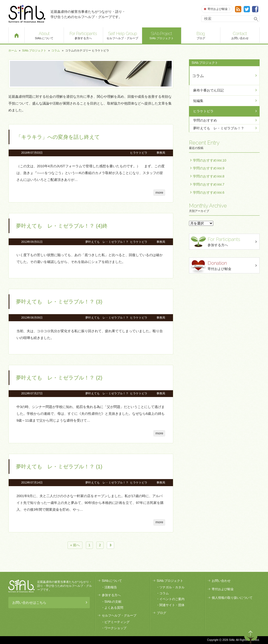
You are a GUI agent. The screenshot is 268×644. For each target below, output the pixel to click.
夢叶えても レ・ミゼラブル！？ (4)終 (62, 226)
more (159, 192)
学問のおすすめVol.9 (209, 168)
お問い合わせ (240, 35)
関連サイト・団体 (172, 605)
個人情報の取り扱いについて (232, 598)
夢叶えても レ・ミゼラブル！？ (107, 242)
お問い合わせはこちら (48, 603)
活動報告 (111, 587)
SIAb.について (44, 35)
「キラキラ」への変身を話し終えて (58, 137)
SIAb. (27, 14)
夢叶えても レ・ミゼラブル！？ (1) (59, 467)
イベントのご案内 (172, 599)
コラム (56, 50)
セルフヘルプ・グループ (123, 35)
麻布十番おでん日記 (208, 90)
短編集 (198, 101)
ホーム (13, 50)
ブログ (201, 35)
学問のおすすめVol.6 (209, 192)
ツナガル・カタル (172, 587)
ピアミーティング (117, 622)
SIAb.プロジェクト (162, 35)
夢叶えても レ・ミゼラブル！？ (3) (59, 302)
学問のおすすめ (205, 120)
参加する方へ (83, 35)
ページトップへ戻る (251, 636)
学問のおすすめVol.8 (209, 176)
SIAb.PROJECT (21, 586)
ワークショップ (115, 628)
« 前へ (75, 545)
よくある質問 (114, 608)
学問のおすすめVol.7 (209, 184)
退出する (236, 636)
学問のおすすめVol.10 (210, 160)
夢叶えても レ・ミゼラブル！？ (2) (59, 378)
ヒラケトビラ (139, 153)
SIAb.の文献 (113, 602)
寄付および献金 (217, 9)
